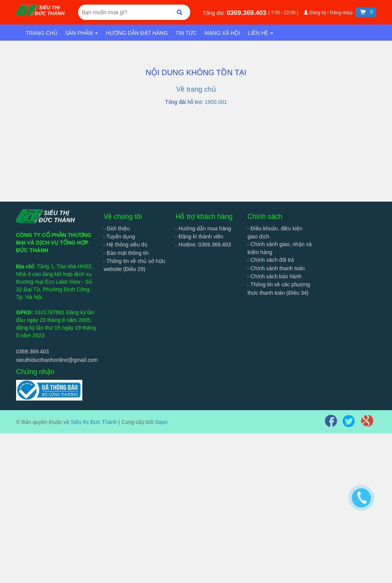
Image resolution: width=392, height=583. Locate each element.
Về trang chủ (196, 89)
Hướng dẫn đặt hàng (137, 33)
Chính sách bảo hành (274, 276)
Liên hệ (261, 33)
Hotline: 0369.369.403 (203, 245)
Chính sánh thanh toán (276, 268)
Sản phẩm (82, 33)
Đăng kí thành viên (199, 236)
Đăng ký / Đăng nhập (329, 13)
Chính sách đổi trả (271, 260)
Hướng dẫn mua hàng (203, 228)
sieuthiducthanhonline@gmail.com (57, 360)
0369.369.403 (247, 13)
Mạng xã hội (222, 33)
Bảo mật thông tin (126, 253)
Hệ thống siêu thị (125, 245)
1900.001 (216, 102)
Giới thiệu (116, 228)
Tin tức (186, 33)
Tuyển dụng (119, 236)
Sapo (161, 422)
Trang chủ (42, 33)
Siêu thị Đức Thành (94, 422)
